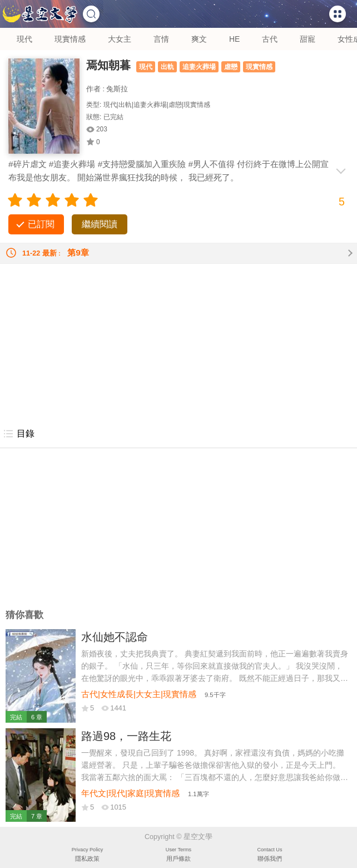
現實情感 (70, 39)
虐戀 (231, 67)
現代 (24, 39)
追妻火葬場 (199, 67)
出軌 (167, 67)
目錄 (19, 434)
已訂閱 (41, 224)
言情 (161, 39)
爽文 (199, 39)
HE (234, 39)
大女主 (120, 39)
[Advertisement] (178, 342)
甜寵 (308, 39)
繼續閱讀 (100, 224)
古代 (270, 39)
